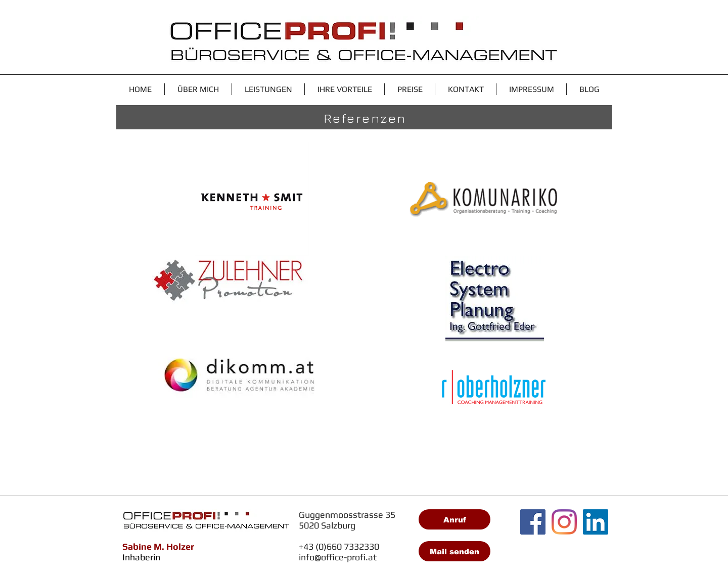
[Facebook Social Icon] (533, 522)
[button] (268, 89)
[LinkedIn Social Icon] (596, 522)
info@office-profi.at (338, 557)
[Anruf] (454, 519)
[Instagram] (564, 522)
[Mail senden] (454, 551)
